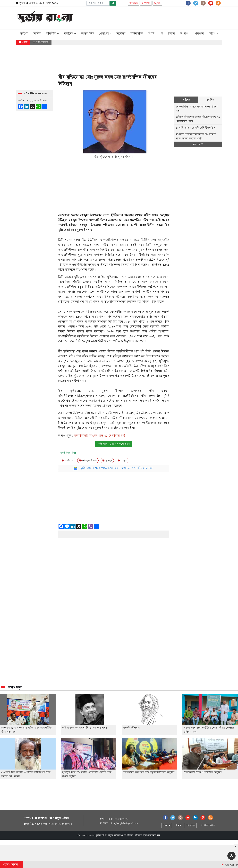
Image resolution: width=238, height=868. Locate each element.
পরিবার (178, 826)
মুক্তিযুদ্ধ (107, 461)
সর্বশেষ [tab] (186, 100)
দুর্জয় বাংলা (102, 835)
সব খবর (198, 145)
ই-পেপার (146, 3)
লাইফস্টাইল (137, 34)
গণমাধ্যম (198, 34)
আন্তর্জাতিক (87, 34)
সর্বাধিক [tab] (210, 100)
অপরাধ (184, 34)
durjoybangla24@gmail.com (124, 823)
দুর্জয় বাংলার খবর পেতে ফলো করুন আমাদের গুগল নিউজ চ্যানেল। (118, 468)
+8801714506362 (117, 819)
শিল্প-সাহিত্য (41, 42)
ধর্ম (161, 34)
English (157, 3)
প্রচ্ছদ (23, 42)
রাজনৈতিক (68, 461)
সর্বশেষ (24, 34)
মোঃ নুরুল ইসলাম (88, 461)
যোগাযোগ (190, 826)
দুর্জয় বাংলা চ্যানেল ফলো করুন (114, 444)
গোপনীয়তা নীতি (207, 826)
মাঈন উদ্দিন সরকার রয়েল (36, 94)
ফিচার (171, 34)
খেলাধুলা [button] (105, 34)
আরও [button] (213, 34)
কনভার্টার (134, 3)
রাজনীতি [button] (53, 34)
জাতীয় (37, 34)
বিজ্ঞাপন (167, 826)
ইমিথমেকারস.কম (152, 835)
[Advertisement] (162, 17)
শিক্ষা (151, 34)
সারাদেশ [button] (70, 34)
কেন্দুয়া (122, 461)
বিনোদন (121, 34)
